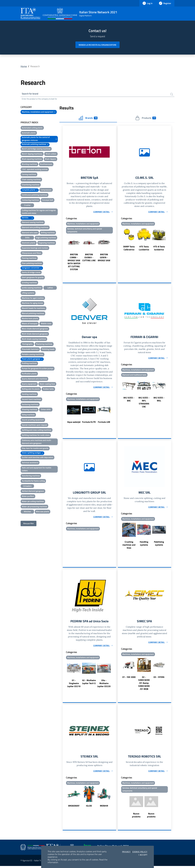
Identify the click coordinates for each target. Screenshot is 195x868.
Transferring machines (31, 476)
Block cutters (51, 154)
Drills (27, 238)
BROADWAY (74, 807)
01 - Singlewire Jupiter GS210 (74, 685)
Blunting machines (29, 164)
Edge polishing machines (46, 238)
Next (115, 253)
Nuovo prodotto (136, 817)
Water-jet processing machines (34, 507)
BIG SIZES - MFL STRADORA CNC (144, 403)
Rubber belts (48, 389)
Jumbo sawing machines (32, 288)
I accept (143, 855)
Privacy (126, 852)
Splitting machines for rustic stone (36, 435)
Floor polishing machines (32, 264)
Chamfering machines (31, 185)
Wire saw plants (43, 512)
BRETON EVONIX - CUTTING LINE (89, 258)
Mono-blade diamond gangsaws (35, 329)
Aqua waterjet (74, 423)
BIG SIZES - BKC (129, 400)
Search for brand (31, 94)
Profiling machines (29, 364)
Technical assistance (30, 463)
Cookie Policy (140, 852)
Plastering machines (44, 344)
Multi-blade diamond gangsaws (35, 334)
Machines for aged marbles (33, 298)
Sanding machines (29, 394)
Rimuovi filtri (29, 524)
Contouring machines (30, 200)
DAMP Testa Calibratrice (129, 249)
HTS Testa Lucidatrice (144, 249)
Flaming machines (29, 258)
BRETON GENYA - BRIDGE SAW (104, 258)
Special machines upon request (34, 425)
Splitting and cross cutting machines (37, 430)
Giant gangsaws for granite (33, 278)
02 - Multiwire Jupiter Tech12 (89, 683)
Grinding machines (29, 283)
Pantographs (27, 344)
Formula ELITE (89, 423)
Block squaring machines (32, 159)
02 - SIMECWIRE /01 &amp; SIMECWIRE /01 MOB (144, 684)
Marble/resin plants (30, 319)
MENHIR (104, 807)
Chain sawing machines (31, 180)
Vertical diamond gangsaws (33, 491)
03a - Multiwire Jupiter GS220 (104, 685)
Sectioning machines (30, 405)
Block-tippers (51, 159)
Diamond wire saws (30, 233)
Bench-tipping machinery (32, 154)
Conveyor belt (48, 200)
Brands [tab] (88, 118)
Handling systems (144, 545)
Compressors (46, 190)
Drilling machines (48, 233)
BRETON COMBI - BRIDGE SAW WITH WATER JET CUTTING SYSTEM (74, 263)
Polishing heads (48, 349)
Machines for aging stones (32, 303)
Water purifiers (28, 497)
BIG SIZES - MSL (159, 400)
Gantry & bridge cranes (31, 273)
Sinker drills (46, 410)
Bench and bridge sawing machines (36, 149)
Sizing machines (28, 415)
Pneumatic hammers (30, 349)
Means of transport (30, 324)
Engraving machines (47, 243)
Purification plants (29, 374)
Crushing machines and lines (129, 546)
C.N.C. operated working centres (35, 169)
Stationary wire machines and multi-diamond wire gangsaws (37, 442)
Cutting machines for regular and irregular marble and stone (39, 212)
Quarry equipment (29, 384)
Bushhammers (46, 164)
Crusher (27, 205)
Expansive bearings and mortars (35, 248)
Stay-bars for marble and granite (35, 449)
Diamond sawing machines (33, 222)
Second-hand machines (31, 399)
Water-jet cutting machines (33, 502)
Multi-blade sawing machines (34, 339)
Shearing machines (30, 410)
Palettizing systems (159, 545)
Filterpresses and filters (32, 253)
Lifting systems (28, 293)
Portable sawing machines (32, 355)
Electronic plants (29, 243)
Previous (64, 253)
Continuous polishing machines (35, 195)
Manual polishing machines (33, 314)
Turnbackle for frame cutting (33, 481)
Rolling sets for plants (31, 389)
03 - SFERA (159, 678)
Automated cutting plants (32, 128)
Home (24, 66)
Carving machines (29, 175)
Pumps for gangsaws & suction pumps (38, 369)
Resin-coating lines (47, 384)
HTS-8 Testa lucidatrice (159, 249)
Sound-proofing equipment (33, 420)
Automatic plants (29, 133)
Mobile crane (46, 324)
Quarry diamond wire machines (34, 379)
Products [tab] (146, 118)
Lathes (50, 288)
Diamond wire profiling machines (35, 228)
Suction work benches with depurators (38, 458)
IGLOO (89, 807)
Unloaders (27, 486)
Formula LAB (104, 423)
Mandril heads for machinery (34, 308)
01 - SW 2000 (129, 678)
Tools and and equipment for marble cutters (36, 469)
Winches (27, 512)
